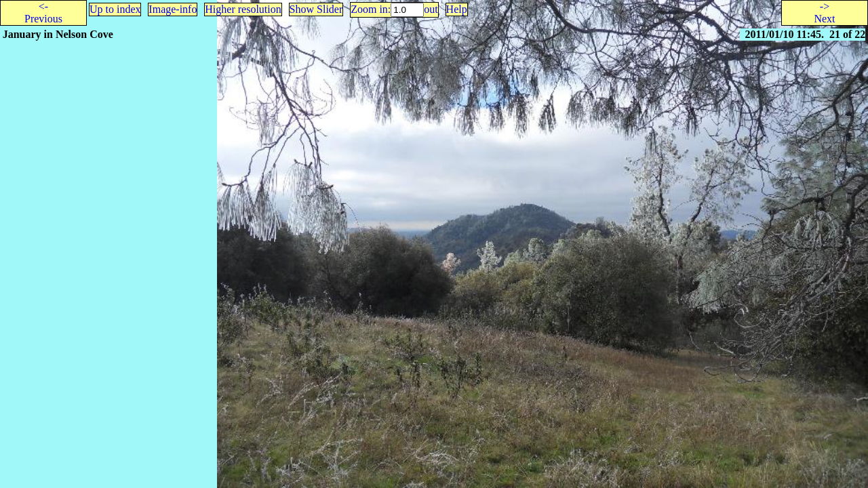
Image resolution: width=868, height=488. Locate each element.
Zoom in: (371, 9)
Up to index (115, 9)
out (431, 9)
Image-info (173, 9)
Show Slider (316, 9)
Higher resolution (243, 9)
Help (457, 9)
